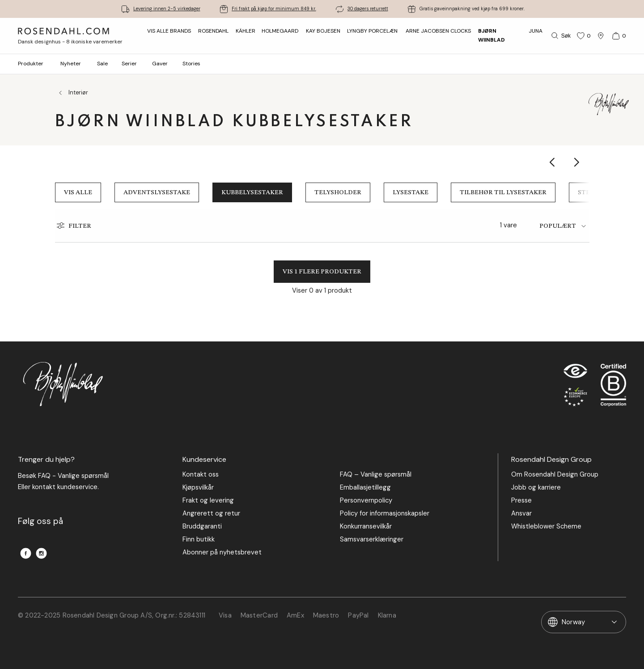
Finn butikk (199, 539)
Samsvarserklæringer (372, 539)
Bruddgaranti (202, 526)
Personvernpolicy (366, 501)
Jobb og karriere (536, 488)
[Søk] (560, 36)
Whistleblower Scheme (546, 526)
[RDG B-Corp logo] (613, 387)
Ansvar (521, 513)
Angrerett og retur (211, 513)
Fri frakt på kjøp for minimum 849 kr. (274, 9)
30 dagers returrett (368, 9)
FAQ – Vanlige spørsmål (376, 475)
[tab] (564, 226)
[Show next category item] (577, 162)
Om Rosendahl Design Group (555, 475)
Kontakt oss (201, 475)
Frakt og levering (208, 501)
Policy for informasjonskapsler (385, 513)
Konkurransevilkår (366, 526)
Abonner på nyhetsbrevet (222, 552)
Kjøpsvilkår (198, 488)
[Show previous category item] (553, 162)
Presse (521, 501)
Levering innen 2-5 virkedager (167, 9)
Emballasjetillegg (365, 488)
